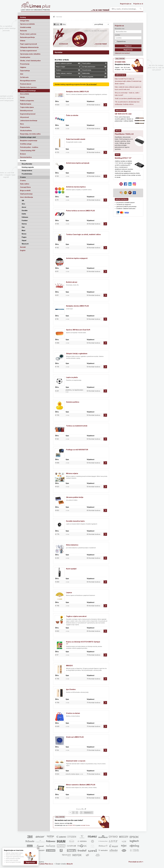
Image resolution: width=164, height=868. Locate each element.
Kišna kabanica (72, 545)
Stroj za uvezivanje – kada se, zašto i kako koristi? (127, 94)
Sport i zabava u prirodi (68, 63)
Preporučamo (25, 127)
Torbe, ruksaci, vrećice (68, 73)
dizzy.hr (70, 864)
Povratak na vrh (135, 862)
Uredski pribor (25, 57)
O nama (23, 180)
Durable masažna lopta (75, 521)
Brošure (23, 154)
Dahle (24, 214)
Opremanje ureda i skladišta (30, 54)
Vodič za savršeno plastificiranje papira (128, 98)
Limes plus (40, 6)
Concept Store (25, 187)
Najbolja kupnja (26, 104)
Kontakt (23, 247)
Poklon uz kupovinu (27, 101)
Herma (24, 224)
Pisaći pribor (94, 63)
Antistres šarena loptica (76, 187)
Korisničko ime (120, 29)
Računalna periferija (27, 37)
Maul (23, 230)
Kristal (68, 77)
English (23, 250)
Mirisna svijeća (72, 473)
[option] (81, 38)
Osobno (68, 70)
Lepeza (69, 592)
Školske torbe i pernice (28, 87)
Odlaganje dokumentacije (29, 47)
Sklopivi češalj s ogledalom (77, 354)
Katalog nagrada (28, 167)
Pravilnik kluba (27, 174)
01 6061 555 (71, 825)
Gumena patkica (73, 402)
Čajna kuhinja (25, 71)
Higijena (23, 67)
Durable (25, 210)
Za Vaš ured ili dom (94, 67)
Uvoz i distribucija (26, 197)
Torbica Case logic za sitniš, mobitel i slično (83, 234)
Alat (22, 74)
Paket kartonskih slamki (76, 139)
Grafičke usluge (26, 144)
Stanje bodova (27, 171)
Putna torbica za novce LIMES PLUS (80, 211)
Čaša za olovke (72, 115)
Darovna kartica (26, 157)
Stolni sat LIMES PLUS (75, 737)
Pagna (24, 237)
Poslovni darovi (26, 84)
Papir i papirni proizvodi (29, 44)
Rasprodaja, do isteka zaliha (30, 134)
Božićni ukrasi (72, 282)
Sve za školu (25, 94)
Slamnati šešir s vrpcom (76, 761)
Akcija (22, 97)
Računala (23, 31)
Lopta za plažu (72, 377)
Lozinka (117, 35)
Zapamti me (120, 41)
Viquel (24, 240)
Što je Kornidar (27, 164)
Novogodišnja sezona (28, 81)
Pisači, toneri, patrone (28, 34)
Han (23, 227)
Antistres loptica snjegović (77, 258)
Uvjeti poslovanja (26, 194)
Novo (22, 124)
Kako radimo (25, 184)
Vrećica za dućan (73, 713)
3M (23, 200)
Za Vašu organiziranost (28, 51)
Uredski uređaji (26, 27)
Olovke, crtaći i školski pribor (30, 61)
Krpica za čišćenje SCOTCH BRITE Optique (83, 642)
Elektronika (94, 73)
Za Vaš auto (24, 77)
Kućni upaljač (71, 569)
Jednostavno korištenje (29, 121)
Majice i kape (68, 67)
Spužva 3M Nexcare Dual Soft (78, 330)
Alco (23, 204)
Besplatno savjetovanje (29, 141)
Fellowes (25, 217)
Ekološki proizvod (26, 111)
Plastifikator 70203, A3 (124, 134)
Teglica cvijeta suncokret (76, 616)
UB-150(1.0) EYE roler (123, 114)
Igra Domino (71, 689)
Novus (24, 234)
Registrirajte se (126, 4)
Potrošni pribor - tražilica (29, 147)
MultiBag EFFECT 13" (123, 158)
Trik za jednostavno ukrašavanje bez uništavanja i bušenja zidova (127, 103)
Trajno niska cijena (27, 107)
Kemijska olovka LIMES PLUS (77, 92)
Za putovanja (94, 70)
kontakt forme (85, 825)
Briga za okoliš (25, 190)
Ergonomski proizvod (28, 114)
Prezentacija (25, 64)
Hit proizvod (24, 117)
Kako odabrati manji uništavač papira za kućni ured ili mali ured (128, 88)
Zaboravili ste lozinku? (122, 53)
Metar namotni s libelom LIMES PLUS (81, 785)
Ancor (24, 207)
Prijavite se (138, 4)
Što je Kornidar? (92, 84)
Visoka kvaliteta (26, 131)
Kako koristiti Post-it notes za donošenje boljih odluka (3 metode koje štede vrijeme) (128, 81)
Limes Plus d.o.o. (47, 864)
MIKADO (69, 666)
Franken (25, 220)
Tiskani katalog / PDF (28, 151)
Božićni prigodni (94, 77)
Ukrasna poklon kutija (75, 497)
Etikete (23, 41)
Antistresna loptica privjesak (78, 163)
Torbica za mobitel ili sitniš (77, 426)
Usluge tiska (25, 21)
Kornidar (23, 161)
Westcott (25, 244)
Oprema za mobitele (27, 24)
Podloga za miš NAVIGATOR (77, 450)
